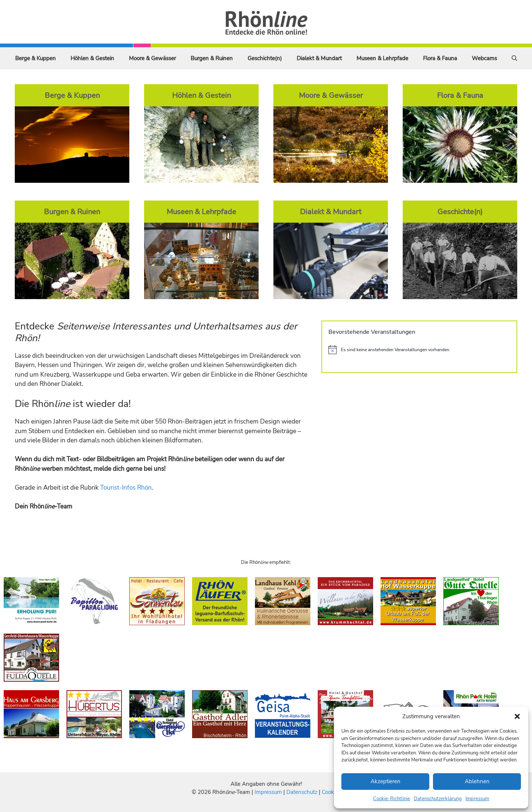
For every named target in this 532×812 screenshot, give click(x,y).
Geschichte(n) (265, 58)
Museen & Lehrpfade (382, 58)
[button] (517, 716)
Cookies (331, 792)
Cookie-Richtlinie (392, 799)
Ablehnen (477, 781)
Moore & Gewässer (152, 58)
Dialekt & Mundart (319, 58)
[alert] (419, 350)
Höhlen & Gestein (92, 58)
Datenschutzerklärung (438, 799)
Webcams (484, 58)
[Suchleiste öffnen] (514, 58)
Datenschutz (302, 792)
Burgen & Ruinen (212, 58)
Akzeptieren (386, 781)
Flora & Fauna (440, 58)
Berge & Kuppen (35, 58)
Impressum (477, 799)
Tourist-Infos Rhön (126, 488)
